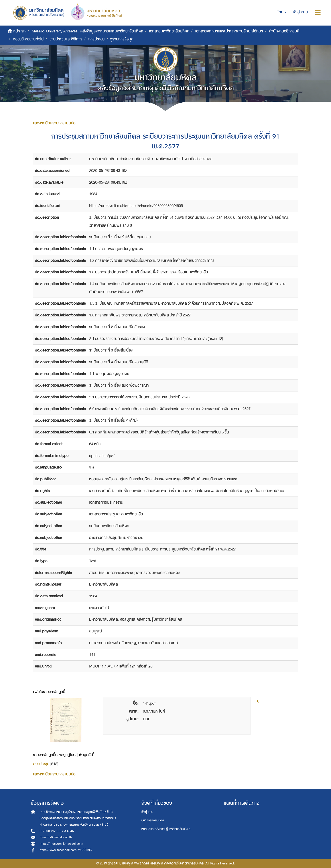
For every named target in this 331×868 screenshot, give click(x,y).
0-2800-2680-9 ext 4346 (57, 831)
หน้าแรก (20, 31)
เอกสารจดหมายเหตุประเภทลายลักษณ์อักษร (229, 31)
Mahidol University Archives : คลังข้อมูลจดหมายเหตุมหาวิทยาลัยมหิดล (87, 31)
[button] (282, 12)
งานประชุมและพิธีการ (66, 39)
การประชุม (97, 39)
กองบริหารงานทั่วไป (28, 39)
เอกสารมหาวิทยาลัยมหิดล (169, 31)
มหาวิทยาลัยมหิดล (153, 820)
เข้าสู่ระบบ (147, 812)
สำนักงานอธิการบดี (284, 31)
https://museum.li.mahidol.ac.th (61, 844)
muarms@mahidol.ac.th (56, 837)
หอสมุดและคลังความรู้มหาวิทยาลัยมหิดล (166, 829)
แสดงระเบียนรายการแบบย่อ (54, 123)
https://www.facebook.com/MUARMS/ (66, 850)
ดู (258, 701)
